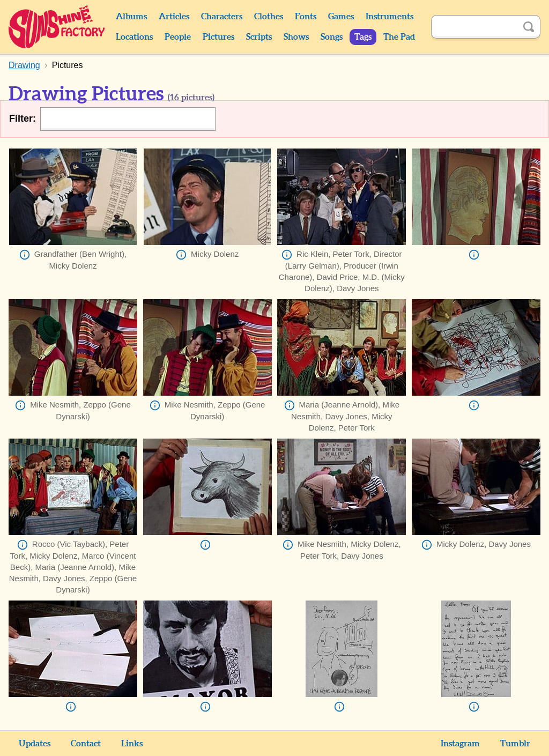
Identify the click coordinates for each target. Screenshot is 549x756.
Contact (86, 744)
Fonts (306, 17)
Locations (134, 37)
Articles (174, 17)
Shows (296, 37)
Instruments (390, 17)
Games (341, 17)
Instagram (460, 744)
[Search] (474, 27)
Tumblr (515, 744)
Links (132, 744)
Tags (363, 37)
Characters (222, 17)
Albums (131, 17)
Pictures (218, 37)
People (178, 37)
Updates (35, 744)
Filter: (23, 118)
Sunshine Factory (57, 27)
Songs (332, 37)
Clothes (269, 17)
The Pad (399, 37)
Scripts (259, 37)
